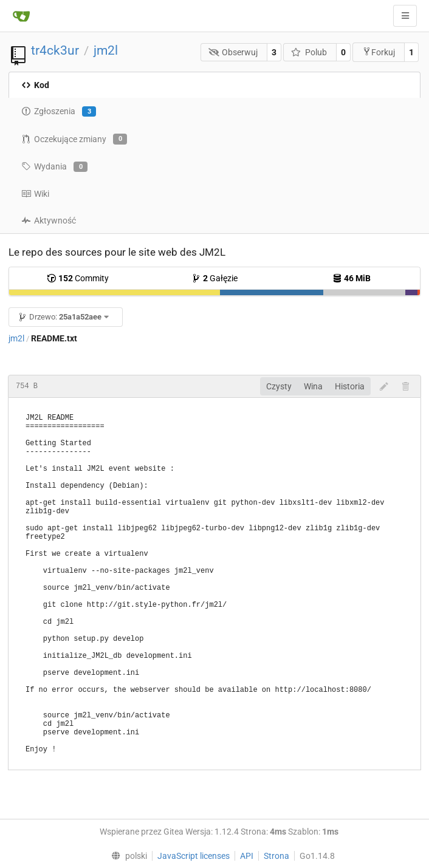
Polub (309, 52)
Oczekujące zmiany (74, 139)
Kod (35, 85)
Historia (350, 386)
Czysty (279, 386)
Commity (78, 278)
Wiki (35, 194)
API (247, 856)
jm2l (106, 50)
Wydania (54, 167)
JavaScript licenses (194, 856)
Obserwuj (233, 52)
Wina (313, 386)
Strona (276, 856)
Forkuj (379, 52)
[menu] (126, 856)
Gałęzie (214, 278)
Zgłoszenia (59, 112)
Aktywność (49, 220)
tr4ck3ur (55, 50)
